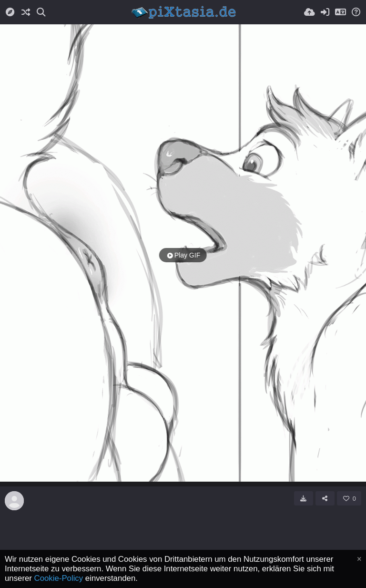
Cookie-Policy (59, 578)
